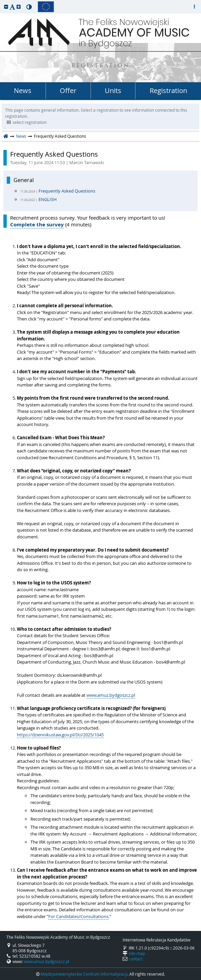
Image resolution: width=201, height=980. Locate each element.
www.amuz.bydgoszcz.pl (111, 695)
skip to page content (2, 2)
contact (136, 959)
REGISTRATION (100, 66)
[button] (6, 7)
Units (113, 91)
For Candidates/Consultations (78, 916)
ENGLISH (48, 199)
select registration (27, 122)
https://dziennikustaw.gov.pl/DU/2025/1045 (60, 735)
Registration (168, 91)
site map (137, 953)
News (23, 91)
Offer (68, 91)
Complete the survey (37, 225)
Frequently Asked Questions (104, 158)
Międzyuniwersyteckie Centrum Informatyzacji (84, 974)
